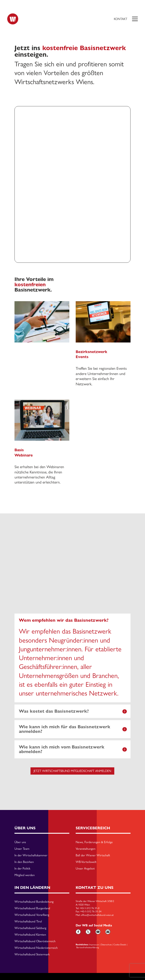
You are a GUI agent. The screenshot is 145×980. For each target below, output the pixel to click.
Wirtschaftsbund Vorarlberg (32, 915)
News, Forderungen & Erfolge (94, 842)
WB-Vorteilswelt (86, 862)
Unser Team (22, 849)
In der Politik (22, 869)
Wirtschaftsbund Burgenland (32, 908)
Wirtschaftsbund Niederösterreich (36, 948)
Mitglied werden (25, 875)
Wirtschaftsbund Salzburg (30, 928)
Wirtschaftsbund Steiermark (32, 955)
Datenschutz (106, 944)
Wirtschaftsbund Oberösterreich (35, 941)
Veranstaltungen (86, 849)
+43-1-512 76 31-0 (90, 908)
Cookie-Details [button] (120, 944)
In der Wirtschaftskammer (31, 855)
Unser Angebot (85, 869)
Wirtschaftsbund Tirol (28, 922)
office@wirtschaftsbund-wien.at (97, 915)
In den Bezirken (24, 862)
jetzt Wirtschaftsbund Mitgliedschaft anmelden (72, 771)
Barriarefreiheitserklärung (88, 947)
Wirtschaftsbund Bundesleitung (34, 902)
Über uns (20, 842)
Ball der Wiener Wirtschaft (93, 855)
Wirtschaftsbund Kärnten (30, 935)
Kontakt (121, 19)
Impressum (94, 944)
